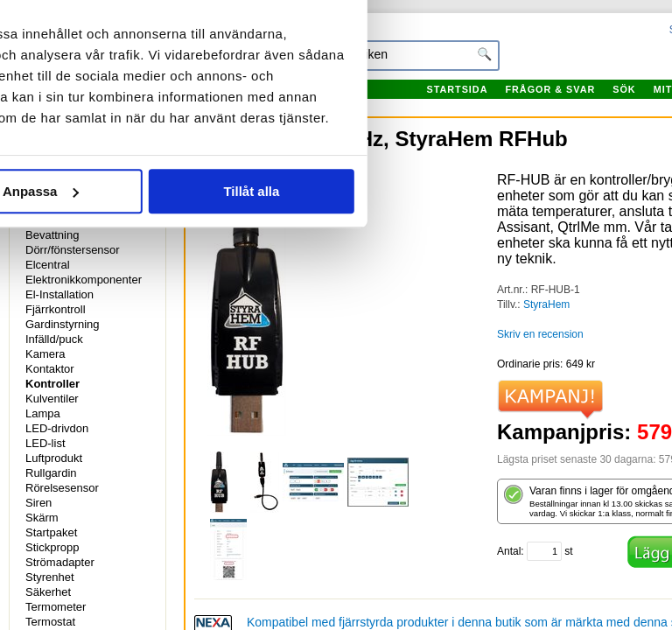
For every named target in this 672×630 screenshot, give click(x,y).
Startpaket (51, 532)
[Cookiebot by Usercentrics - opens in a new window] (529, 45)
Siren (38, 503)
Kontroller (52, 384)
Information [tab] (336, 98)
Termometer (56, 607)
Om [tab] (554, 98)
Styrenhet (50, 577)
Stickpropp (52, 547)
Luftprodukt (54, 458)
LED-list (45, 443)
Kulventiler (52, 399)
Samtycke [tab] (118, 98)
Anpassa (336, 345)
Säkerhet (48, 592)
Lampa (43, 413)
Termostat (50, 622)
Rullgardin (51, 473)
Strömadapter (60, 562)
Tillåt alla (548, 345)
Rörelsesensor (62, 488)
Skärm (42, 518)
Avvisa (124, 345)
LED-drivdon (57, 428)
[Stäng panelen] (644, 45)
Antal (509, 551)
